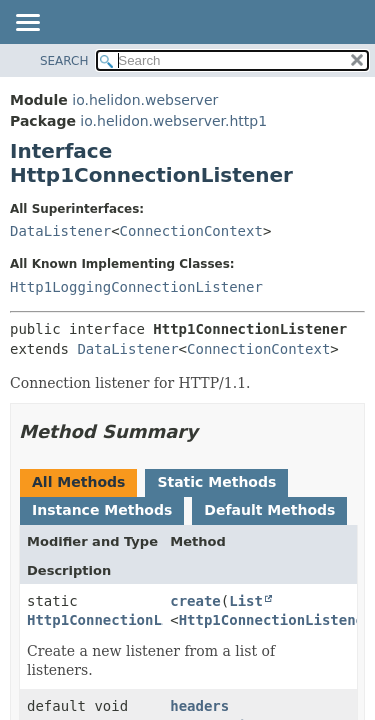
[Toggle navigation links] (27, 24)
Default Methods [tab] (269, 510)
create (195, 601)
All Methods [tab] (78, 482)
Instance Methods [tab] (102, 510)
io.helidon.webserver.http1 (173, 121)
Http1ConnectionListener (124, 620)
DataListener (60, 231)
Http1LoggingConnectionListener (136, 287)
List (246, 601)
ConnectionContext (191, 231)
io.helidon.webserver (145, 100)
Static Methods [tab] (216, 482)
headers (199, 706)
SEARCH (64, 61)
